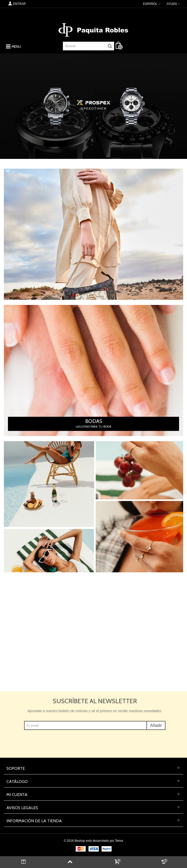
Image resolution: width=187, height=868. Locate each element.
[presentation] (95, 740)
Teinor (119, 841)
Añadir (156, 725)
